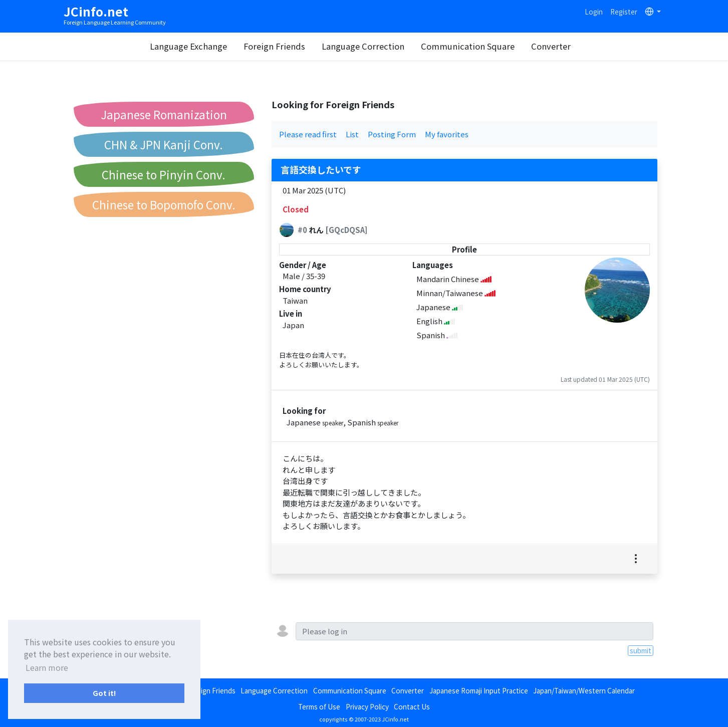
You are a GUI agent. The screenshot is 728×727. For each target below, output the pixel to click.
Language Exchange (191, 46)
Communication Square (471, 46)
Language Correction (366, 46)
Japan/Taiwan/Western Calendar (584, 690)
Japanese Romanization (164, 114)
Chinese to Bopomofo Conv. (164, 204)
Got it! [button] (104, 693)
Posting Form (392, 134)
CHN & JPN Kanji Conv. (164, 144)
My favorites (447, 134)
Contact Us (412, 706)
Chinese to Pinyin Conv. (164, 174)
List (352, 134)
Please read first (308, 134)
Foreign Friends (277, 46)
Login (594, 12)
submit (641, 650)
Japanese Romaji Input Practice (479, 690)
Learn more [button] (47, 667)
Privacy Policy (367, 706)
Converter (554, 46)
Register (624, 12)
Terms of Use (319, 706)
